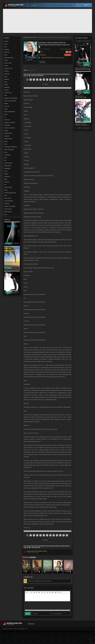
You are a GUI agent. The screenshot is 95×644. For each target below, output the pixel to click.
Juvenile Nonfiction (9, 201)
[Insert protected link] (52, 592)
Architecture (7, 177)
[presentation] (79, 41)
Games (6, 152)
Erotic (6, 47)
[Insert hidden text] (60, 592)
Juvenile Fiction (8, 93)
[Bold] (26, 592)
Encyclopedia (7, 155)
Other (34, 37)
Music (6, 95)
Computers (7, 136)
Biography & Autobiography (11, 98)
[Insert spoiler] (58, 592)
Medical (6, 174)
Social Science (8, 198)
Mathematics (7, 125)
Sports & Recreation (9, 149)
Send (28, 614)
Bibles (6, 179)
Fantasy (6, 85)
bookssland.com (28, 37)
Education (7, 49)
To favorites (42, 55)
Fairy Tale (6, 90)
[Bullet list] (42, 592)
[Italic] (29, 592)
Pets (5, 160)
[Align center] (37, 592)
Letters (6, 171)
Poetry (6, 82)
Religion (6, 104)
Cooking (6, 131)
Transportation (8, 166)
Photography (7, 168)
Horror (6, 76)
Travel (6, 144)
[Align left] (34, 592)
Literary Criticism (8, 187)
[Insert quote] (55, 592)
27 (64, 80)
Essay (5, 158)
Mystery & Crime (8, 68)
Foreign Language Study (10, 193)
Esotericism (7, 120)
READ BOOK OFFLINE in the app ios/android (53, 58)
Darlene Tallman (68, 49)
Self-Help (6, 71)
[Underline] (31, 592)
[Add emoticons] (48, 592)
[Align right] (39, 592)
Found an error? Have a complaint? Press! (37, 551)
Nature (6, 141)
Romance (6, 41)
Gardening (7, 182)
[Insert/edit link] (50, 592)
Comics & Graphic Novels (10, 101)
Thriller (6, 60)
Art (5, 117)
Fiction (6, 44)
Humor (6, 114)
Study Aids (7, 204)
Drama (6, 55)
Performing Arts (8, 212)
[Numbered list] (45, 592)
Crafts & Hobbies (8, 163)
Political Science (8, 133)
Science (6, 66)
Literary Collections (9, 58)
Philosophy (7, 87)
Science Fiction (8, 63)
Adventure (7, 79)
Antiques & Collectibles (10, 206)
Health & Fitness (8, 139)
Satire (6, 195)
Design (6, 190)
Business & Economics (10, 128)
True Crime (7, 106)
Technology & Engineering (10, 147)
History (6, 109)
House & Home (8, 209)
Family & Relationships (10, 112)
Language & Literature (10, 122)
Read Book (42, 62)
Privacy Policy (31, 624)
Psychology (7, 74)
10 (57, 80)
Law (5, 185)
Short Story (7, 52)
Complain (68, 55)
